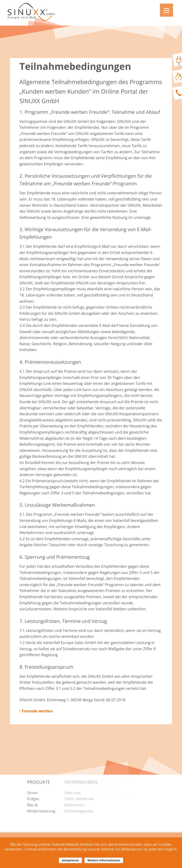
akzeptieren (70, 860)
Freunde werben (36, 711)
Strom (32, 793)
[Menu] (166, 10)
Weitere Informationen (104, 860)
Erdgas (33, 799)
